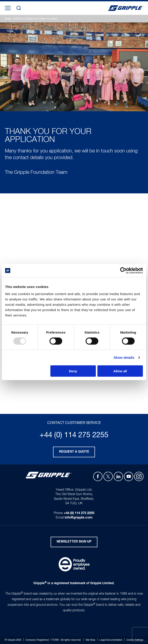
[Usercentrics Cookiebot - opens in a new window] (123, 271)
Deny (73, 371)
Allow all (120, 371)
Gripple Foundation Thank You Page (35, 19)
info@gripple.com (79, 517)
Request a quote (74, 452)
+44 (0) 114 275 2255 (74, 435)
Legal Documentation (111, 640)
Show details (124, 357)
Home (8, 19)
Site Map (90, 640)
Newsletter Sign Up (74, 542)
